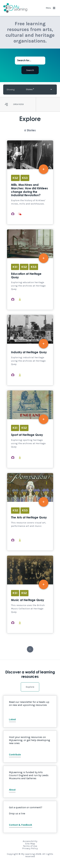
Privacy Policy (30, 848)
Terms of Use (30, 846)
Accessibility (30, 841)
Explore (30, 687)
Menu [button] (51, 8)
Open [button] (16, 104)
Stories (30, 89)
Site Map (30, 844)
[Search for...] (30, 61)
